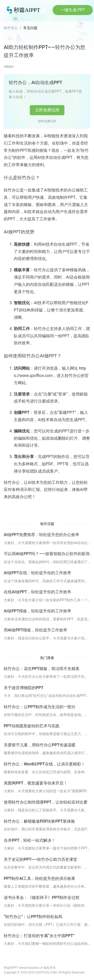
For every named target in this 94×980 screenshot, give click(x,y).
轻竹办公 (11, 28)
